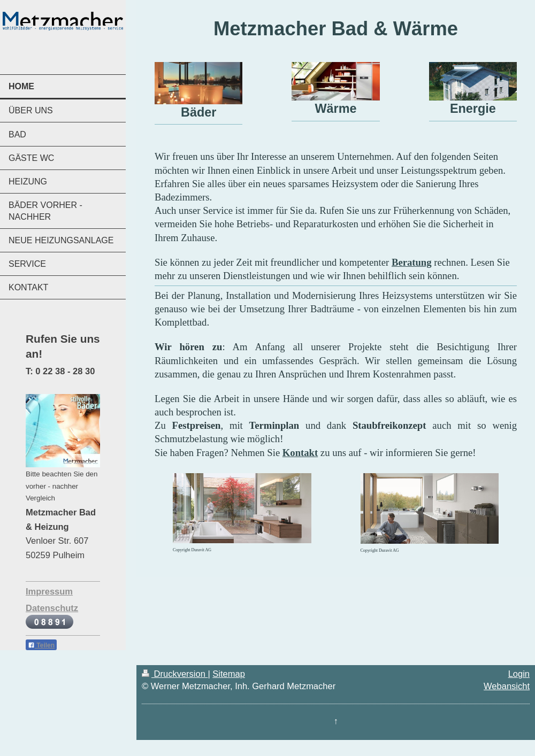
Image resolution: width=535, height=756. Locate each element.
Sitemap (229, 674)
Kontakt (300, 453)
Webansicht (507, 686)
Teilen (41, 645)
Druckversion (175, 674)
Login (519, 674)
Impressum (49, 591)
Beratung (412, 262)
